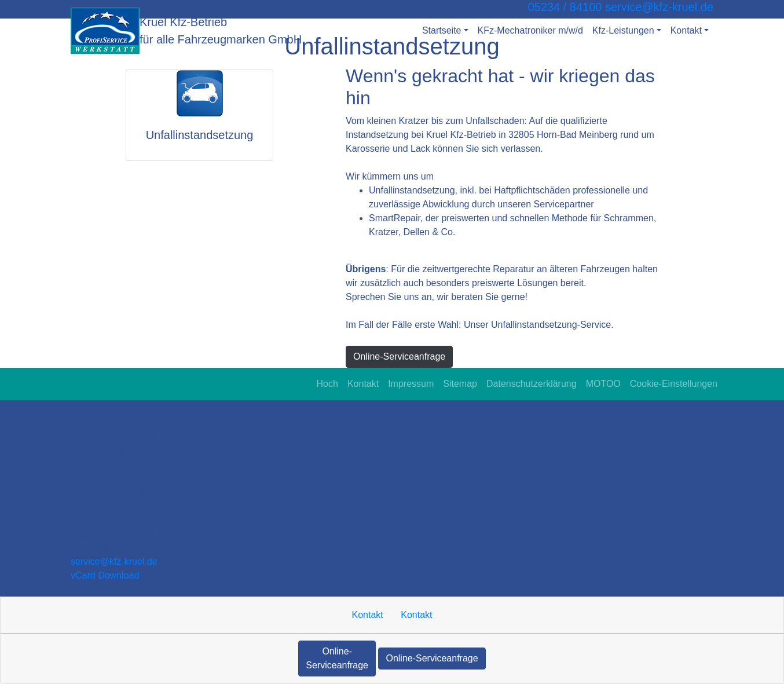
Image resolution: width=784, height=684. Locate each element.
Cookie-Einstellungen (674, 384)
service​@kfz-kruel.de (114, 562)
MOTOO (603, 384)
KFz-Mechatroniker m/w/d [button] (530, 30)
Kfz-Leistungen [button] (623, 30)
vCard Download (105, 575)
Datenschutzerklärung (532, 384)
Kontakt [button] (686, 30)
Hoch (327, 384)
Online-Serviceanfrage (399, 356)
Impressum (411, 384)
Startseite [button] (442, 30)
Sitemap (460, 384)
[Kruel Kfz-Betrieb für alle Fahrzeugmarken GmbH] (105, 31)
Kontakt (363, 384)
